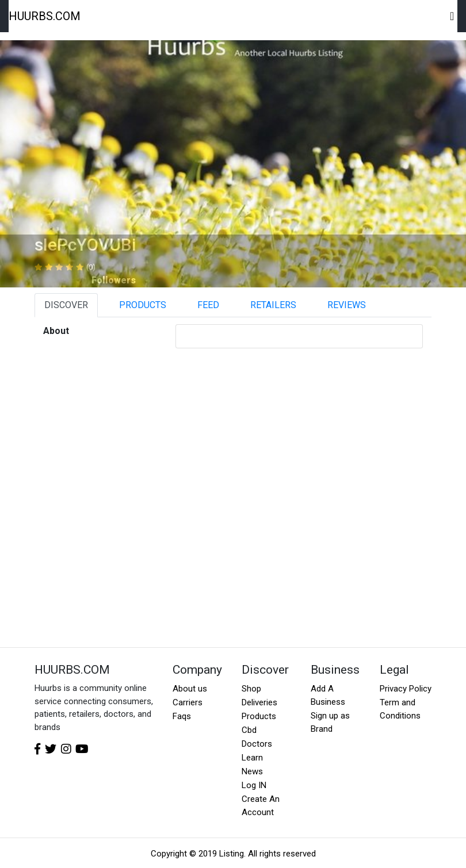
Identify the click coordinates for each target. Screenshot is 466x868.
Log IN (254, 785)
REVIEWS (347, 305)
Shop (251, 689)
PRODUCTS (143, 305)
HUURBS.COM (45, 16)
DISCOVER (66, 305)
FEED (208, 305)
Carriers (188, 702)
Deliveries (259, 702)
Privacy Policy (406, 689)
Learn (252, 758)
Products (259, 716)
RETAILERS (273, 305)
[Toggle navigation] (452, 16)
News (252, 771)
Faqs (182, 716)
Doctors (257, 744)
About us (190, 689)
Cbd (249, 730)
